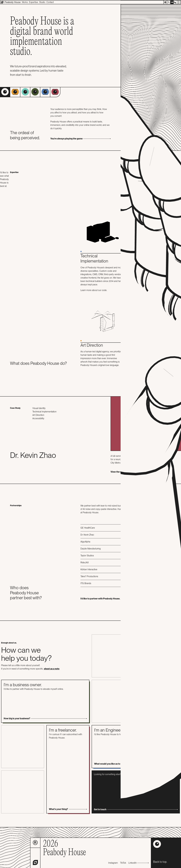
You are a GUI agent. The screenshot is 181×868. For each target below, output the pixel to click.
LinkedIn (139, 863)
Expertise (34, 2)
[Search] (169, 2)
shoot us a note (52, 669)
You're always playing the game (81, 139)
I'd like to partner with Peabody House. (131, 599)
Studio (42, 2)
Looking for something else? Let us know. (136, 792)
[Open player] (165, 2)
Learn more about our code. (94, 290)
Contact (50, 2)
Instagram (113, 863)
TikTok (123, 863)
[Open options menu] (179, 2)
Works (25, 2)
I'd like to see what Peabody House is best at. (4, 179)
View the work (141, 472)
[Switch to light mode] (172, 2)
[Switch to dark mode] (175, 2)
